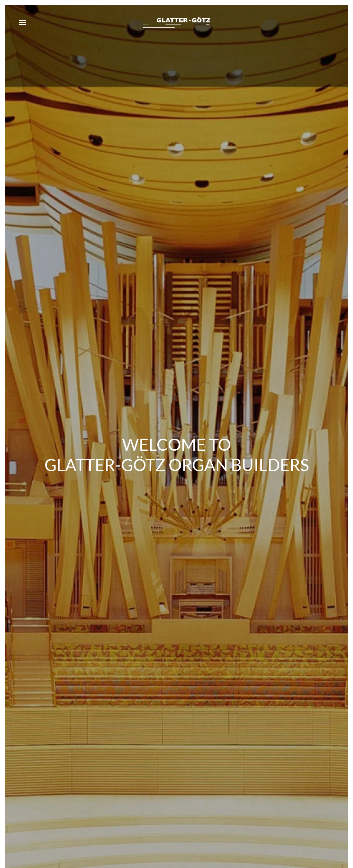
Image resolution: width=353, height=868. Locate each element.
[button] (22, 22)
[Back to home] (176, 22)
